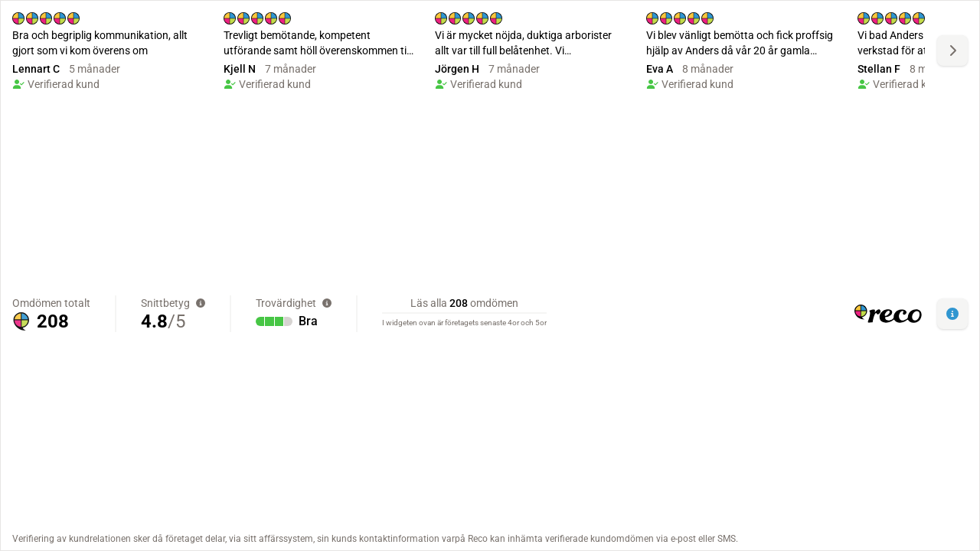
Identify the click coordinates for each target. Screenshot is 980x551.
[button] (952, 314)
